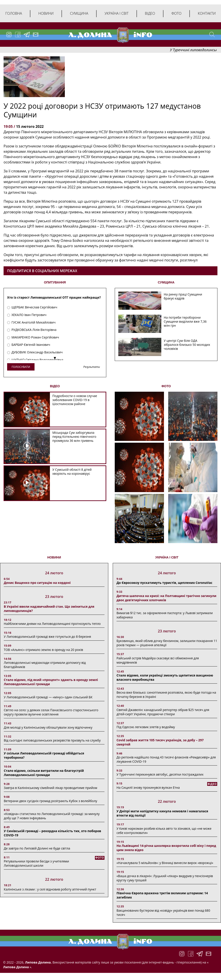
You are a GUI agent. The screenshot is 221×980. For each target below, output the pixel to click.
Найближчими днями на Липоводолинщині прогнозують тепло (52, 624)
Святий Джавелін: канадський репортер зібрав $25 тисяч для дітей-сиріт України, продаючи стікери (163, 712)
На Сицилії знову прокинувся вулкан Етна (148, 787)
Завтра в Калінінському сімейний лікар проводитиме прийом (50, 788)
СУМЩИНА (166, 282)
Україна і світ (116, 13)
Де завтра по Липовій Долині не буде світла (37, 848)
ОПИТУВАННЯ (55, 282)
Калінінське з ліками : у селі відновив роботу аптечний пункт (50, 889)
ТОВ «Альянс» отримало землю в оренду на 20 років (43, 650)
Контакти (207, 13)
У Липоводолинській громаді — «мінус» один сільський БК (48, 697)
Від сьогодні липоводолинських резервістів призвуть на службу (52, 740)
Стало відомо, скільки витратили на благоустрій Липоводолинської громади (44, 773)
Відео (150, 13)
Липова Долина (16, 967)
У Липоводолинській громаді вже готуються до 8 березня (47, 637)
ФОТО (166, 386)
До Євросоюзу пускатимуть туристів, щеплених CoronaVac (164, 583)
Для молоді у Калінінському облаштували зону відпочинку (48, 727)
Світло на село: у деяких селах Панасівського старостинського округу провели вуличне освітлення (51, 712)
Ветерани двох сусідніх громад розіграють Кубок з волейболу (50, 801)
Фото (176, 13)
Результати (92, 367)
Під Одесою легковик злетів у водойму (146, 727)
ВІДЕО (55, 386)
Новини (46, 13)
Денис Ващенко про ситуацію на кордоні (37, 583)
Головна (14, 13)
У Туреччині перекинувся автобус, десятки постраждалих (160, 774)
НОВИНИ (54, 557)
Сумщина (79, 13)
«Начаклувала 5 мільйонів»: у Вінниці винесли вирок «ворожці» (165, 863)
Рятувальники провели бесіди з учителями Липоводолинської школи (36, 863)
